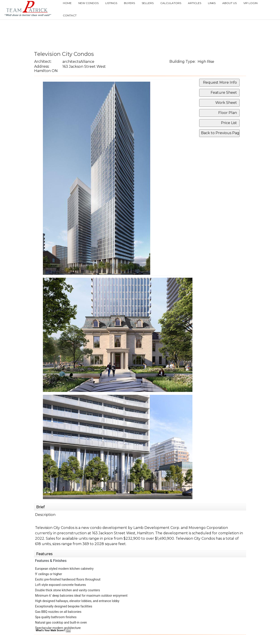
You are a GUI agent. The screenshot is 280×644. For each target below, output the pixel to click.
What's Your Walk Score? (53, 630)
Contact (70, 15)
